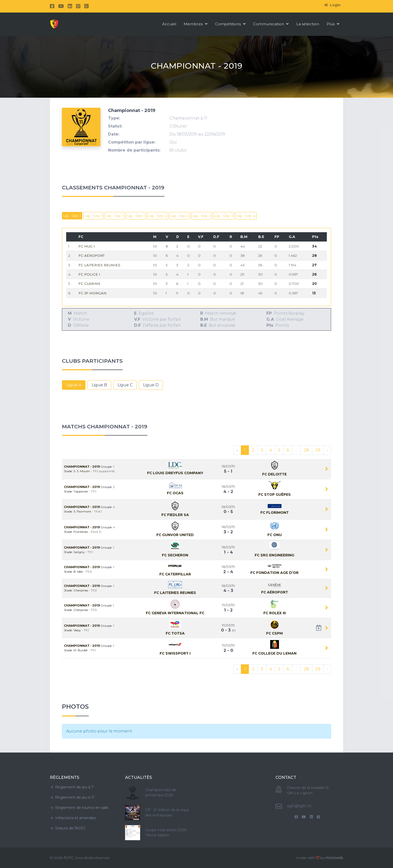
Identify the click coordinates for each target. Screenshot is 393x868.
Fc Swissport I (175, 653)
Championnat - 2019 (82, 467)
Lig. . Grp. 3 (224, 216)
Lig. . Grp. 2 (158, 216)
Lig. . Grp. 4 (246, 216)
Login (332, 5)
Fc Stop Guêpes (275, 494)
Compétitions (230, 24)
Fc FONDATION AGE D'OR (274, 573)
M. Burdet (81, 650)
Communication (271, 24)
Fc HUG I (87, 246)
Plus (333, 24)
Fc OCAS (175, 493)
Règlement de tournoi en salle (79, 808)
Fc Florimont (275, 513)
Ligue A (74, 385)
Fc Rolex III (275, 613)
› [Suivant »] (327, 450)
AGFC (68, 858)
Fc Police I (89, 274)
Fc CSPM (274, 633)
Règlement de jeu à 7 (72, 787)
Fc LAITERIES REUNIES (99, 265)
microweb (334, 858)
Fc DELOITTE (274, 474)
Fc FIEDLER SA (175, 515)
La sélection (308, 24)
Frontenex (81, 532)
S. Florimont (83, 511)
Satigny (79, 552)
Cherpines (81, 590)
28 (306, 450)
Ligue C (125, 385)
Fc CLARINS (89, 284)
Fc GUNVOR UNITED (175, 535)
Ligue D (151, 385)
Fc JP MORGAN (92, 293)
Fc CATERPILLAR (175, 574)
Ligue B (99, 385)
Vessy (78, 630)
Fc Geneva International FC (175, 613)
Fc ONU (275, 535)
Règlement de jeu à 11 (72, 797)
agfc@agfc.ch (299, 806)
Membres (196, 24)
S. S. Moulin (82, 471)
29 (318, 450)
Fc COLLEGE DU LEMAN (274, 653)
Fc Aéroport (91, 256)
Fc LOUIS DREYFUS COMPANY (175, 473)
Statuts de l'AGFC (68, 828)
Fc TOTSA (175, 633)
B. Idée (78, 572)
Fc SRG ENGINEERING (274, 555)
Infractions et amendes (73, 818)
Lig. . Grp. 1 (72, 216)
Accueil (169, 24)
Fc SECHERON (175, 555)
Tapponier (81, 491)
